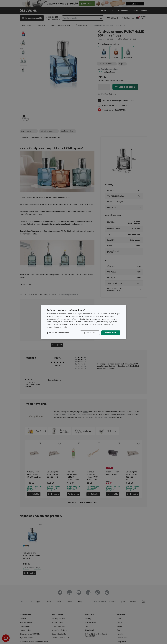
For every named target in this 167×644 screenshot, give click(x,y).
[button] (58, 333)
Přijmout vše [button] (111, 333)
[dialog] (83, 322)
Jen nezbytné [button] (90, 333)
